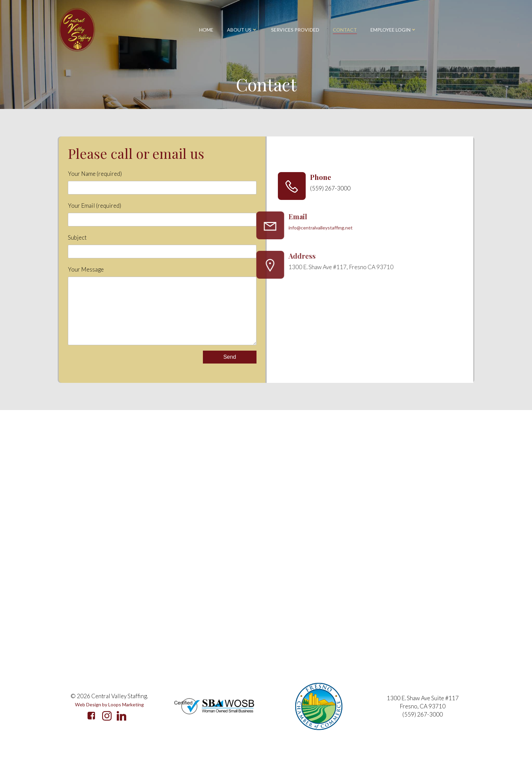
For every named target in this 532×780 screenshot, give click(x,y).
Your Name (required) (161, 188)
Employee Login (394, 30)
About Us (242, 30)
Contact (345, 30)
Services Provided (295, 30)
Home (206, 30)
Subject (161, 252)
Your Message (161, 318)
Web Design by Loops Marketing (109, 735)
